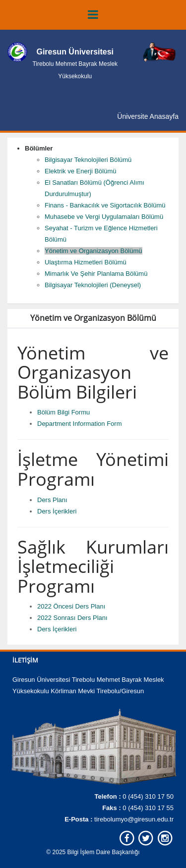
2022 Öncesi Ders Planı (71, 606)
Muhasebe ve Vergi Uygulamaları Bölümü (104, 217)
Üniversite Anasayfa (148, 116)
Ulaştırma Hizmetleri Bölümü (86, 262)
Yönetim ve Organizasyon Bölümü (93, 251)
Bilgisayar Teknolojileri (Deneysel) (93, 285)
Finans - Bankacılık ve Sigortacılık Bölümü (105, 205)
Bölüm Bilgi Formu (63, 412)
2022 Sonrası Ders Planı (72, 618)
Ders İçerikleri (57, 511)
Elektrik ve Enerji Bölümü (81, 171)
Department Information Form (80, 424)
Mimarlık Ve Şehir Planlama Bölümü (96, 274)
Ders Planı (52, 500)
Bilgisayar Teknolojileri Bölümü (88, 160)
